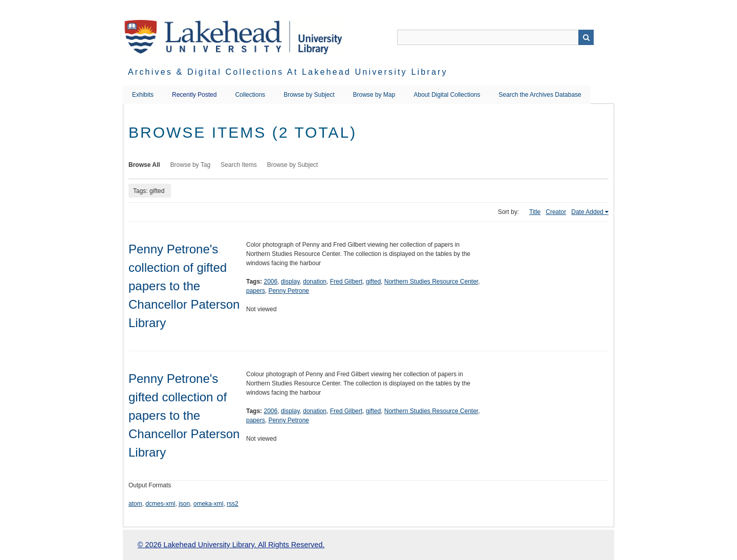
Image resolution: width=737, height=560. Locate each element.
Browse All (144, 165)
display (290, 282)
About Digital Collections (447, 95)
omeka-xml (209, 504)
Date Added (587, 212)
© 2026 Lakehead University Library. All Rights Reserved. (231, 545)
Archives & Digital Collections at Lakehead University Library (288, 72)
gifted (373, 282)
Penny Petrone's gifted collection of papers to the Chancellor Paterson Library (184, 415)
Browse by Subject (309, 95)
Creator (556, 212)
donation (315, 282)
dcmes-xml (160, 504)
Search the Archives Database (540, 95)
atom (135, 504)
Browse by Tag (191, 165)
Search (586, 37)
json (184, 504)
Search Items (239, 165)
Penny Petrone (288, 291)
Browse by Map (374, 95)
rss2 (233, 504)
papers (256, 291)
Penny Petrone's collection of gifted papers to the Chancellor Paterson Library (184, 286)
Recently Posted (194, 95)
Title (535, 212)
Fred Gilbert (346, 282)
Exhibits (143, 95)
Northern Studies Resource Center (431, 282)
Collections (250, 95)
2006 (270, 282)
